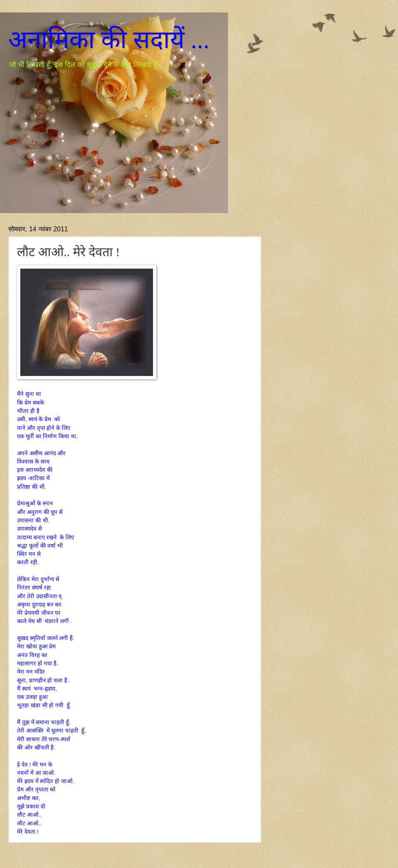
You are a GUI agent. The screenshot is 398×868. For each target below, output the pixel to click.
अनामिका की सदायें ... (109, 40)
